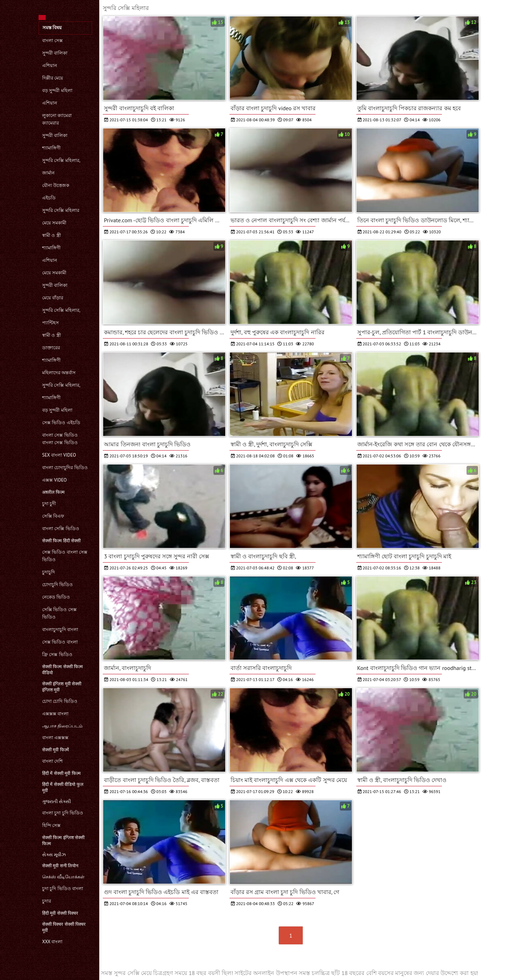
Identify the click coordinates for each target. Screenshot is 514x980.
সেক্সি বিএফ (53, 516)
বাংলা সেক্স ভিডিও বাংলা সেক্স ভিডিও (60, 439)
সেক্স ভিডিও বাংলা (60, 642)
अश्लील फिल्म (53, 492)
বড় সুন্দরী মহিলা (57, 90)
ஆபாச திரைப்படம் (62, 726)
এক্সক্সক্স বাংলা (55, 714)
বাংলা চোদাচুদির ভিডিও (65, 468)
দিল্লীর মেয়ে (53, 78)
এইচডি (49, 198)
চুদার (47, 901)
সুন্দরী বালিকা (55, 53)
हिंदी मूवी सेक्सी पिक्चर (60, 913)
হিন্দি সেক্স (51, 825)
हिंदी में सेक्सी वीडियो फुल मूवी (63, 787)
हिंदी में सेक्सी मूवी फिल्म (61, 773)
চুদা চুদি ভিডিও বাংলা (63, 888)
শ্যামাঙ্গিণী (51, 148)
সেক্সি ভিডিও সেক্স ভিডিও (59, 613)
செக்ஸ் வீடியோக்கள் (63, 877)
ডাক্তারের (51, 348)
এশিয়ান (50, 65)
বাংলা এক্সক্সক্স (55, 738)
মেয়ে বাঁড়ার (53, 298)
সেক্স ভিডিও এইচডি (61, 423)
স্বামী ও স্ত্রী (52, 235)
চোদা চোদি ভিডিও (60, 701)
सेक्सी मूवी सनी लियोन (60, 866)
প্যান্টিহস (51, 323)
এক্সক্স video (54, 480)
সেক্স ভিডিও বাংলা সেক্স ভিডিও (65, 556)
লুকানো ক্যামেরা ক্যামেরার (57, 119)
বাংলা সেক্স (52, 40)
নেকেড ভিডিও (56, 597)
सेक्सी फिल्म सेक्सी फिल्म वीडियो (62, 670)
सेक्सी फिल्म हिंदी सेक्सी (61, 541)
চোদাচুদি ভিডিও (57, 585)
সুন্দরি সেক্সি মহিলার (61, 210)
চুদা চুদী (49, 504)
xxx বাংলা (52, 942)
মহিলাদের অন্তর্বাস (59, 373)
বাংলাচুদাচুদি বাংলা (60, 629)
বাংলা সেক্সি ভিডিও (61, 529)
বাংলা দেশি (52, 761)
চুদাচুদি (49, 572)
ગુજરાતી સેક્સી (57, 801)
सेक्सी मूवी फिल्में (56, 750)
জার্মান (48, 173)
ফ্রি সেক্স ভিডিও (57, 654)
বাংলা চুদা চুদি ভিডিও (63, 813)
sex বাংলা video (59, 455)
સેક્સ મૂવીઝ (54, 855)
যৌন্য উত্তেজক (56, 185)
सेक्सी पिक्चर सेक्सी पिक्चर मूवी (64, 927)
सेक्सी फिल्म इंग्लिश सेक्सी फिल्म (63, 841)
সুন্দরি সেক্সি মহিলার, (61, 160)
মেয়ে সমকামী (54, 223)
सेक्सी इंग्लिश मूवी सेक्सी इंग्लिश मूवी (62, 687)
